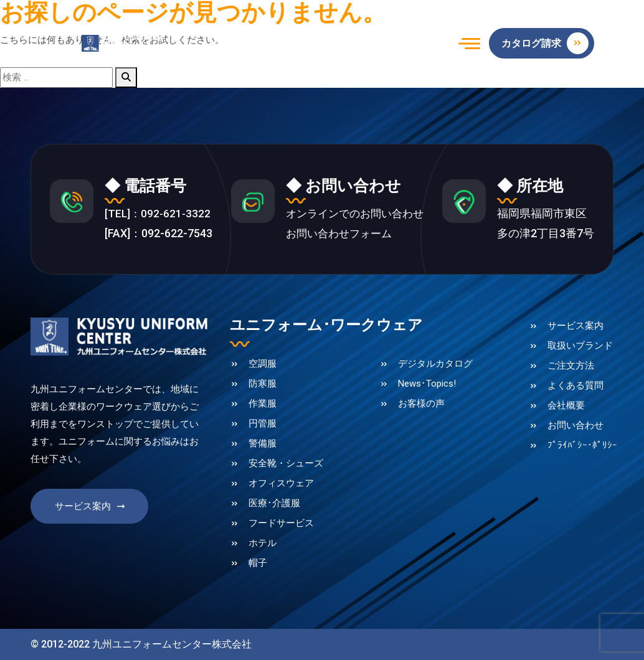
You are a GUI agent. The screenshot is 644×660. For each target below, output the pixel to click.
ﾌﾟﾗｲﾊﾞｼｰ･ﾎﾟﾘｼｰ (582, 447)
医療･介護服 (274, 505)
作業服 (263, 405)
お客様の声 (421, 405)
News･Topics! (427, 385)
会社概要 (566, 407)
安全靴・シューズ (286, 465)
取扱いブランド (580, 347)
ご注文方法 (571, 367)
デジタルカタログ (435, 365)
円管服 (263, 425)
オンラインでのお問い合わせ (355, 215)
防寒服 (263, 385)
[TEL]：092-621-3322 (159, 215)
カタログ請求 (545, 43)
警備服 (263, 445)
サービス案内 (91, 511)
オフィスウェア (281, 485)
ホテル (263, 545)
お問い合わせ (575, 427)
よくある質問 (575, 387)
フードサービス (281, 525)
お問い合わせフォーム (338, 235)
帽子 (258, 565)
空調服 (263, 365)
